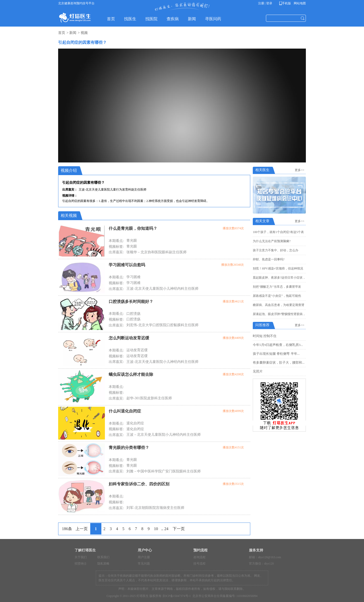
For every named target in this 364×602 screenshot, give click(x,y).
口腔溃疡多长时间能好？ (131, 302)
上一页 (82, 529)
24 (166, 529)
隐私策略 (103, 564)
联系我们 (103, 557)
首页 (62, 33)
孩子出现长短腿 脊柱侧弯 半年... (276, 354)
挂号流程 (199, 564)
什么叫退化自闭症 (125, 411)
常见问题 (144, 564)
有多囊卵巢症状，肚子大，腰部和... (279, 362)
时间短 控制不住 (265, 336)
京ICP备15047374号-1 (177, 596)
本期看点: (116, 241)
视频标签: (116, 247)
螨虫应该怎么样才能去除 (131, 374)
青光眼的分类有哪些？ (129, 448)
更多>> (300, 170)
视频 (84, 33)
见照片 (258, 371)
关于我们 (81, 557)
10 (156, 529)
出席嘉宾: (116, 252)
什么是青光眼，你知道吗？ (133, 228)
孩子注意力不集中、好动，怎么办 (276, 250)
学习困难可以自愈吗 (127, 265)
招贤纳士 (81, 564)
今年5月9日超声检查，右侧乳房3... (278, 345)
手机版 (286, 3)
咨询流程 (199, 557)
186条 (67, 529)
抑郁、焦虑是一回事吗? (269, 259)
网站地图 (299, 3)
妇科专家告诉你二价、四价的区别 (139, 484)
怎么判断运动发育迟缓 (129, 338)
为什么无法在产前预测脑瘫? (272, 241)
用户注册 (144, 557)
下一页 (179, 529)
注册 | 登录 (265, 3)
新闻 (73, 33)
